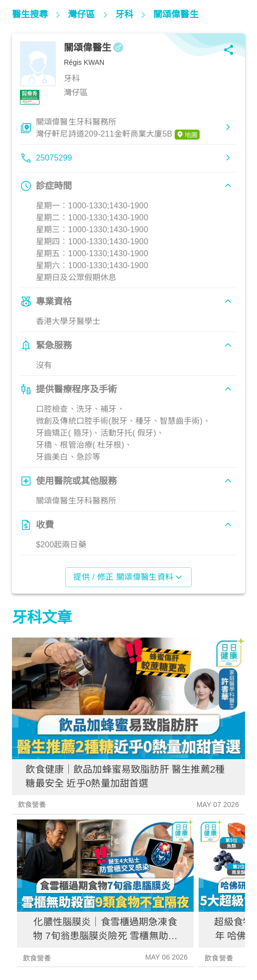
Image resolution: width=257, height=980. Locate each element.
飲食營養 (32, 805)
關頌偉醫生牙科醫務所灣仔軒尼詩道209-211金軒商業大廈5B (118, 129)
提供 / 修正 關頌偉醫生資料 (128, 577)
